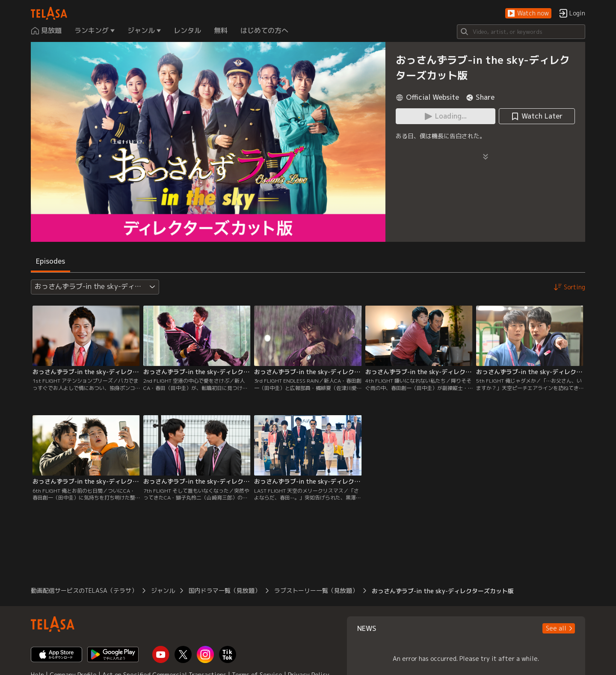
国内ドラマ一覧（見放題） (225, 590)
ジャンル (163, 590)
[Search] (521, 32)
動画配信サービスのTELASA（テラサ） (84, 590)
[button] (528, 13)
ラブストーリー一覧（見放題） (316, 590)
